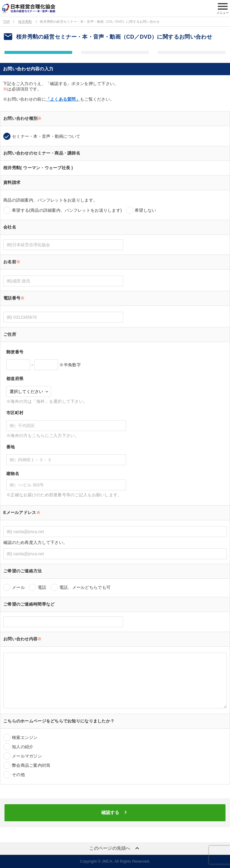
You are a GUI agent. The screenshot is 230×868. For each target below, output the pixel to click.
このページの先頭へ (115, 848)
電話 (42, 587)
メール (18, 587)
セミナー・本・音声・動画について (46, 136)
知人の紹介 (23, 747)
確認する (115, 812)
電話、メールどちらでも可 (85, 587)
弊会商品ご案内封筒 (31, 765)
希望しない (145, 210)
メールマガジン (27, 756)
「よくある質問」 (63, 99)
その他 (18, 775)
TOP (6, 22)
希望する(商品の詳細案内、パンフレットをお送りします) (67, 210)
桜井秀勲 (25, 22)
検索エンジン (25, 737)
